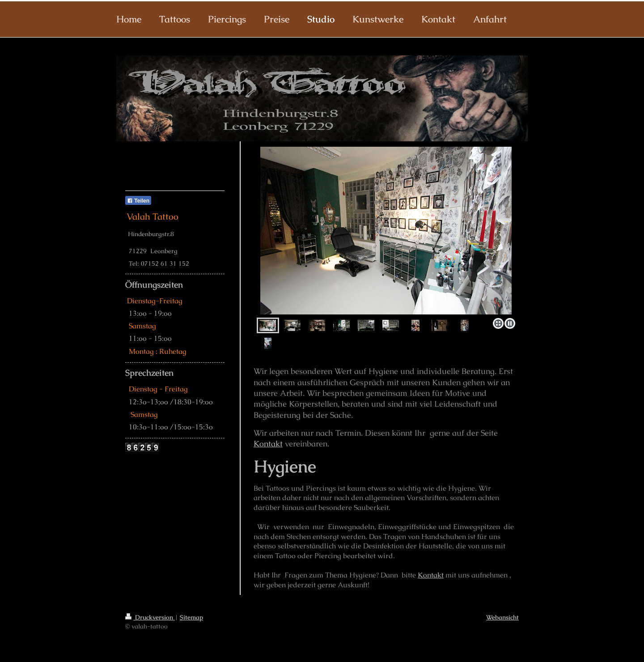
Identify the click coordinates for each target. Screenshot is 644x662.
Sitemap (191, 617)
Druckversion (150, 617)
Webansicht (502, 617)
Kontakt (268, 443)
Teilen (138, 201)
